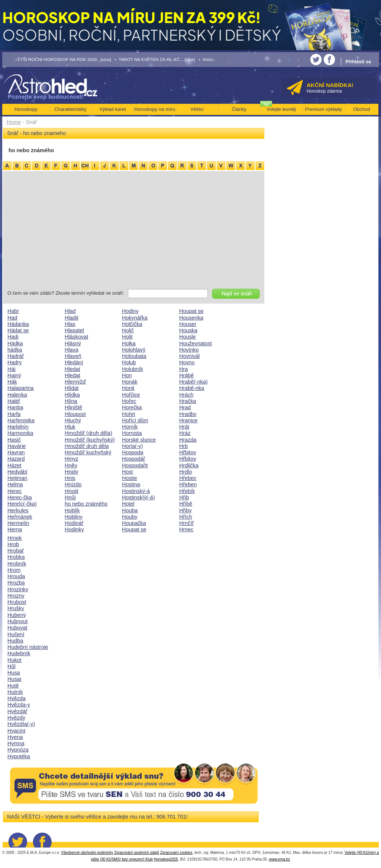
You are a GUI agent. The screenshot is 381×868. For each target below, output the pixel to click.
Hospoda (133, 452)
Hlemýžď (75, 382)
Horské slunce (139, 440)
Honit (128, 388)
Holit (127, 337)
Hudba (15, 641)
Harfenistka (21, 420)
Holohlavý (134, 350)
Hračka (188, 401)
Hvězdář (17, 711)
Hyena (15, 737)
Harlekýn (18, 427)
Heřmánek (20, 517)
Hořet (128, 414)
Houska (188, 330)
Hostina (131, 484)
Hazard (16, 459)
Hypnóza (18, 750)
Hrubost (17, 602)
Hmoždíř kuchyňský (88, 452)
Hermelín (18, 523)
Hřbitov (188, 452)
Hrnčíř (186, 523)
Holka (129, 343)
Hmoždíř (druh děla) (88, 433)
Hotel (128, 504)
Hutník (15, 692)
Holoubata (134, 356)
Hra (183, 369)
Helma (15, 484)
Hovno (187, 362)
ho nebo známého (86, 504)
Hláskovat (76, 337)
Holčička (132, 324)
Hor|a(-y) (133, 446)
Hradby (188, 414)
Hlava (72, 350)
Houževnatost (196, 343)
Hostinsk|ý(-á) (138, 497)
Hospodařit (135, 465)
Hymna (16, 743)
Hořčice (131, 395)
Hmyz (72, 459)
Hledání (74, 362)
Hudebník (19, 653)
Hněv (71, 465)
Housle (188, 337)
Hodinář (74, 523)
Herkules (18, 510)
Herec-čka (20, 497)
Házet (14, 465)
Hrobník (17, 564)
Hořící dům (135, 420)
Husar (14, 679)
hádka (15, 350)
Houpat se (134, 529)
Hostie (130, 478)
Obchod (362, 109)
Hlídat (72, 388)
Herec (14, 491)
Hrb (183, 446)
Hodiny (130, 311)
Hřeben (188, 484)
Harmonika (20, 433)
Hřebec (188, 478)
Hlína (71, 401)
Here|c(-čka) (22, 504)
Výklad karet (113, 109)
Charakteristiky (70, 109)
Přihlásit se (358, 62)
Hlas (70, 324)
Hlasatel (74, 330)
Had (12, 318)
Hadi (13, 337)
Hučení (16, 634)
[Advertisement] (134, 231)
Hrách (186, 395)
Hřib (184, 497)
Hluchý (73, 420)
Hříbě (186, 504)
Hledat (72, 369)
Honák (130, 382)
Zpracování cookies (176, 853)
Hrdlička (189, 465)
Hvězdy (16, 718)
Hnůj (70, 497)
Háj (12, 369)
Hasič (14, 440)
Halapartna (20, 388)
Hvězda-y (19, 705)
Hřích (185, 517)
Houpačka (134, 523)
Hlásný (73, 343)
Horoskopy (26, 109)
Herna (15, 529)
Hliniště (73, 407)
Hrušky (16, 608)
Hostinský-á (136, 491)
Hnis (70, 478)
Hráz (185, 433)
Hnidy (72, 472)
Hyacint (16, 731)
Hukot (14, 660)
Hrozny (16, 596)
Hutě (13, 686)
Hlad (70, 311)
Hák (12, 382)
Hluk (70, 427)
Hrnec (186, 529)
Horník (130, 427)
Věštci (197, 109)
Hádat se (18, 330)
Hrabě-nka (192, 388)
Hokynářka (135, 318)
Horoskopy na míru (155, 109)
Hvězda (17, 698)
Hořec (129, 401)
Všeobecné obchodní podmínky (87, 853)
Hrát (184, 427)
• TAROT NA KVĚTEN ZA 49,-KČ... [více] (155, 59)
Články (239, 109)
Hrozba (16, 583)
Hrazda (188, 440)
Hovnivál (189, 356)
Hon (127, 375)
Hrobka (16, 557)
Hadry (14, 362)
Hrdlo (185, 472)
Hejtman (17, 478)
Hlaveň (73, 356)
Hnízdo (73, 484)
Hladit (72, 318)
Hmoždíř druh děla (87, 446)
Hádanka (18, 324)
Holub (129, 362)
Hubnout (17, 621)
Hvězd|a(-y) (21, 724)
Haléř (14, 401)
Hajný (14, 375)
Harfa (14, 414)
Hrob (13, 544)
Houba (130, 510)
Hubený (17, 615)
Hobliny (74, 517)
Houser (188, 324)
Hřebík (187, 491)
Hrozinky (18, 589)
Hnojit (72, 491)
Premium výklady (324, 109)
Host (127, 472)
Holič (128, 330)
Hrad (185, 407)
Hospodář (133, 459)
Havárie (17, 446)
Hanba (15, 407)
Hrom (14, 570)
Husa (14, 673)
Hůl (12, 666)
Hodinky (74, 529)
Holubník (133, 369)
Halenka (17, 395)
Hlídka (72, 395)
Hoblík (72, 510)
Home (14, 122)
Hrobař (16, 551)
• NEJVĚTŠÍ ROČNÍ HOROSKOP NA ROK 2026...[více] (57, 59)
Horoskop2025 (166, 859)
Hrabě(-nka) (193, 382)
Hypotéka (19, 756)
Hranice (188, 420)
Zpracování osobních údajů (137, 853)
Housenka (191, 318)
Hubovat (17, 628)
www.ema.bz (279, 859)
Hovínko (189, 350)
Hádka (15, 343)
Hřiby (185, 510)
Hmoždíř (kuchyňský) (90, 440)
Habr (13, 311)
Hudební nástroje (28, 647)
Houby (130, 517)
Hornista (132, 433)
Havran (16, 452)
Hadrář (16, 356)
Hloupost (75, 414)
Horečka (132, 407)
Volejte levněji (281, 109)
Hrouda (16, 576)
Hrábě (186, 375)
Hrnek (14, 538)
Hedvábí (17, 472)
